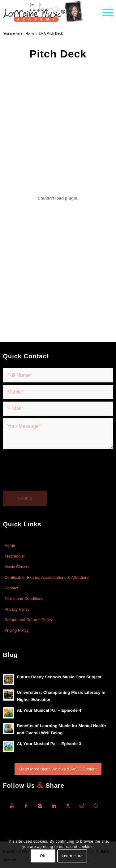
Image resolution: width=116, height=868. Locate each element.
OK (43, 856)
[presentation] (50, 474)
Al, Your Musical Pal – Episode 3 (49, 744)
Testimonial (14, 556)
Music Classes (17, 567)
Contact (11, 588)
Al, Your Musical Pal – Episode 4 (49, 710)
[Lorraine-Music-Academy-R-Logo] (47, 12)
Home (10, 545)
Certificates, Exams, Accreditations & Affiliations (47, 577)
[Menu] (105, 12)
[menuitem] (105, 12)
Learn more (72, 856)
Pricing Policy (16, 630)
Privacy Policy (17, 609)
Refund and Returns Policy (28, 620)
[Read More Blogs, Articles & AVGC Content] (58, 769)
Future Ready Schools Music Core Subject (59, 677)
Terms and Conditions (24, 598)
